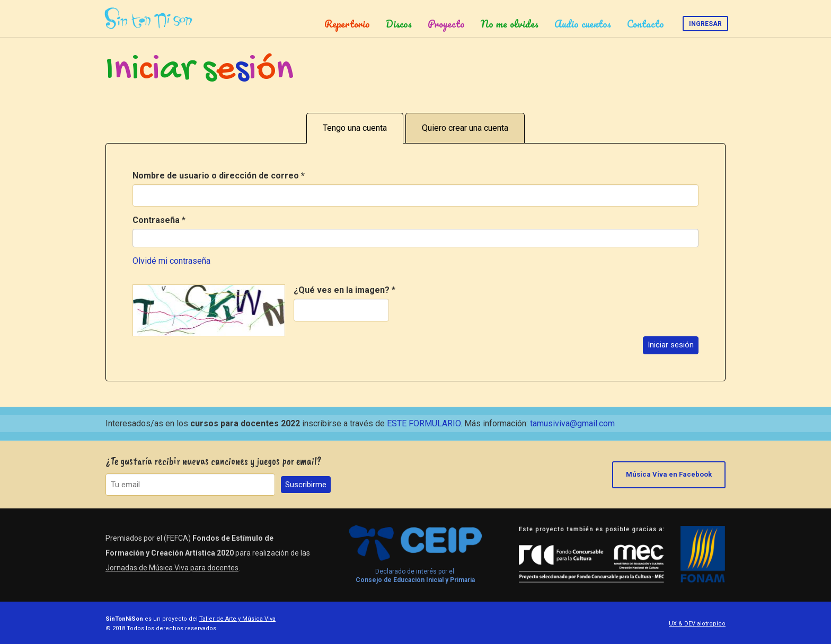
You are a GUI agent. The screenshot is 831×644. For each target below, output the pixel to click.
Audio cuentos (583, 24)
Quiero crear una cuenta (465, 128)
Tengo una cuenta (355, 128)
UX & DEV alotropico (697, 624)
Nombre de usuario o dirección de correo (219, 176)
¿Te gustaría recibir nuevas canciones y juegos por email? (214, 461)
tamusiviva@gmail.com (572, 423)
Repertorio (347, 24)
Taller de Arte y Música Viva (237, 619)
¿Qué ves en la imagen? (344, 290)
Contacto (646, 24)
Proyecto (446, 24)
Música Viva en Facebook (669, 474)
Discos (399, 24)
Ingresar (705, 24)
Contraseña (159, 220)
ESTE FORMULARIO (424, 423)
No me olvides (510, 24)
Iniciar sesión (671, 345)
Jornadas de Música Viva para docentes (172, 568)
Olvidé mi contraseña (171, 261)
